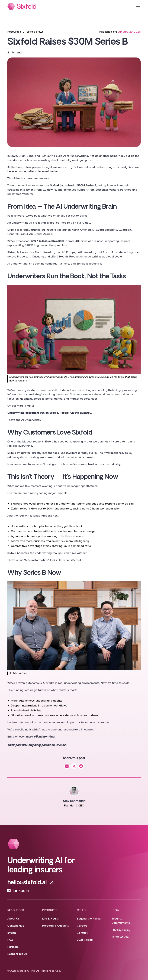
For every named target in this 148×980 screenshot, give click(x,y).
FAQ (10, 940)
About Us (13, 919)
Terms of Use (120, 937)
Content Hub (16, 926)
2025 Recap (85, 940)
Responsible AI (17, 954)
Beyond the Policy (89, 919)
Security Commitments (121, 921)
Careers (82, 926)
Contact (82, 933)
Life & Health (51, 919)
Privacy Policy (121, 930)
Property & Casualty (56, 926)
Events (12, 933)
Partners (13, 947)
